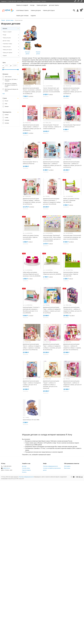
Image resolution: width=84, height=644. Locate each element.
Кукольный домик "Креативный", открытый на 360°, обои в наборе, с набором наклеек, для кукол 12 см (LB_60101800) (52, 238)
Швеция (7, 106)
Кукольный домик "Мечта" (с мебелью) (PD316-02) (30, 163)
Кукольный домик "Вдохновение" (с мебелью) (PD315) (72, 126)
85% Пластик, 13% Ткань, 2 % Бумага (11, 80)
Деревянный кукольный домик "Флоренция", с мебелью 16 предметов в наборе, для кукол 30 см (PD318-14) (72, 91)
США (6, 104)
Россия (7, 101)
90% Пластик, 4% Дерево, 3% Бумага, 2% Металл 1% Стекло (11, 85)
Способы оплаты (27, 1)
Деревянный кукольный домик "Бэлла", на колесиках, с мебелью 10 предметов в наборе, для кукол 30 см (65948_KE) (32, 91)
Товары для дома (42, 5)
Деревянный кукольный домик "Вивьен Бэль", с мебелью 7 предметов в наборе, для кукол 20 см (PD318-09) (52, 164)
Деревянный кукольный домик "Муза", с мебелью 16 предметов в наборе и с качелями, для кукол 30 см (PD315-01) (52, 347)
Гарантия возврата (36, 1)
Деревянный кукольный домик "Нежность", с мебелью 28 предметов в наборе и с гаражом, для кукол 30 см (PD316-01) (72, 347)
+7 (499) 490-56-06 (12, 1)
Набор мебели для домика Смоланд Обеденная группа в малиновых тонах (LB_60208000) (32, 274)
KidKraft (7, 115)
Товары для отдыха (49, 11)
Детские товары (54, 5)
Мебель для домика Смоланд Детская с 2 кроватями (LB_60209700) (71, 200)
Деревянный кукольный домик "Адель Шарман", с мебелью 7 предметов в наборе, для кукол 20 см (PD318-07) (32, 128)
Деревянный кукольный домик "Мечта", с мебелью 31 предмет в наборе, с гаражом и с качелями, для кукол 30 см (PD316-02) (32, 347)
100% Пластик (8, 77)
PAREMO (7, 120)
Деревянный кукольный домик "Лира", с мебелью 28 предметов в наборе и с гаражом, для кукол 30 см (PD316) (52, 310)
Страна (5, 98)
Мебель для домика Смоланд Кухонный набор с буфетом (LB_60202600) (31, 237)
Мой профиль (67, 466)
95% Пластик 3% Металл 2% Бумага (11, 90)
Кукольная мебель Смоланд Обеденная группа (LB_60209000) (52, 273)
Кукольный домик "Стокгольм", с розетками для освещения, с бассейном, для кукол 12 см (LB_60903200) (31, 310)
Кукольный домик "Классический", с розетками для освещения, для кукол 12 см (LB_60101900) (72, 237)
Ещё (4, 94)
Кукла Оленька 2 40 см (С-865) (31, 420)
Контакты (44, 1)
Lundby (7, 118)
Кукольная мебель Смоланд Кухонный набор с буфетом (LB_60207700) (71, 274)
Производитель (7, 112)
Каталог (5, 29)
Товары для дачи (36, 11)
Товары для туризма (22, 16)
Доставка (19, 1)
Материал (5, 74)
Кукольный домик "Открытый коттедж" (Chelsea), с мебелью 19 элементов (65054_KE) (52, 127)
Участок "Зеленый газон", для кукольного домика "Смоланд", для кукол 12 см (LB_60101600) (51, 90)
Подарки (33, 16)
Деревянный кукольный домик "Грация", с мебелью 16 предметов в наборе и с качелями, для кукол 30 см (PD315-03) (51, 385)
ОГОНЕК (7, 123)
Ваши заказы (67, 468)
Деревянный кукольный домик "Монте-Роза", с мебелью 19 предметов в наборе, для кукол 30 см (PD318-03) (72, 164)
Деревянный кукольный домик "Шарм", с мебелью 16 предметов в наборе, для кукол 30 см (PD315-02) (32, 384)
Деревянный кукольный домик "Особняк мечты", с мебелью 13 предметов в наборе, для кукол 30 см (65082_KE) (72, 310)
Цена (4, 63)
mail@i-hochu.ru (6, 468)
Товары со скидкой (22, 5)
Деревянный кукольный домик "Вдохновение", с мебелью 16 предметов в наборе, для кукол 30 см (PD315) (72, 384)
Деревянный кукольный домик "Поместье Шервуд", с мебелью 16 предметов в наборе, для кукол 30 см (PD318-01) (32, 201)
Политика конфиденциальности (50, 466)
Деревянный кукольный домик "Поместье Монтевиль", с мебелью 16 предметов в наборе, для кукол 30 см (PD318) (52, 201)
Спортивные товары (22, 11)
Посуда (32, 5)
